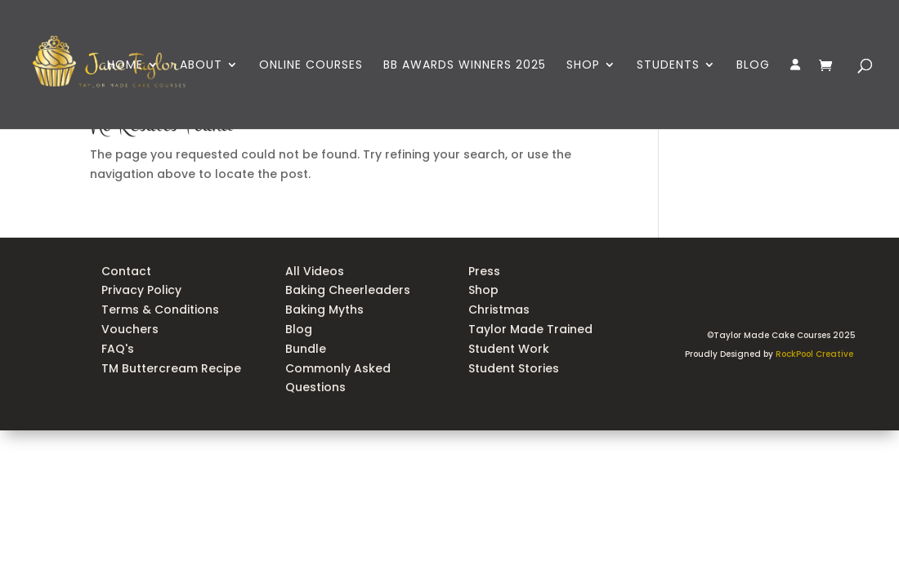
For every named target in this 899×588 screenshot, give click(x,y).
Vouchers (130, 329)
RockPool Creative (816, 354)
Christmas (499, 310)
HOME (125, 66)
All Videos (315, 271)
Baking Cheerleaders (348, 290)
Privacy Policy (141, 290)
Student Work (510, 349)
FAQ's (118, 349)
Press (484, 271)
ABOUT (201, 66)
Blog (299, 329)
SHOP (583, 66)
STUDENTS (668, 66)
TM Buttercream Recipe (171, 368)
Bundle (306, 349)
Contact (126, 271)
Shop (483, 290)
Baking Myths (324, 310)
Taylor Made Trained (530, 329)
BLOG (753, 66)
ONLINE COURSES (311, 66)
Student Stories (514, 368)
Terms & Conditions (160, 310)
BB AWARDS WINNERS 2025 (465, 66)
